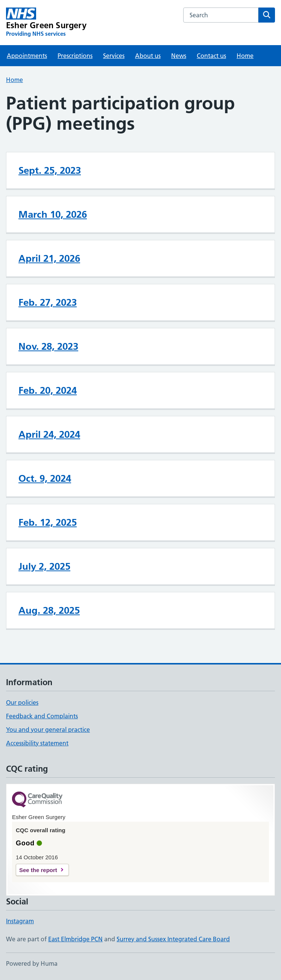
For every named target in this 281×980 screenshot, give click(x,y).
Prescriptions (75, 56)
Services (114, 56)
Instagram (20, 921)
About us (148, 56)
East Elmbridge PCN (75, 939)
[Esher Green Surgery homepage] (46, 23)
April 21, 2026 (49, 258)
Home (245, 56)
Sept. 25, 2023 (50, 170)
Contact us (211, 56)
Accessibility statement (37, 743)
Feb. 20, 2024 (48, 390)
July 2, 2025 (44, 566)
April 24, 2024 (49, 434)
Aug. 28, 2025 (49, 610)
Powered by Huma (32, 963)
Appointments (27, 56)
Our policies (22, 702)
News (179, 56)
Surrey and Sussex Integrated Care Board (173, 939)
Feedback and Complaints (42, 716)
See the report (38, 870)
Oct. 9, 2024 (45, 478)
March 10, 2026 (53, 214)
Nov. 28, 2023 (48, 346)
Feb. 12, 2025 (48, 522)
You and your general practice (48, 730)
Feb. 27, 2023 (48, 302)
